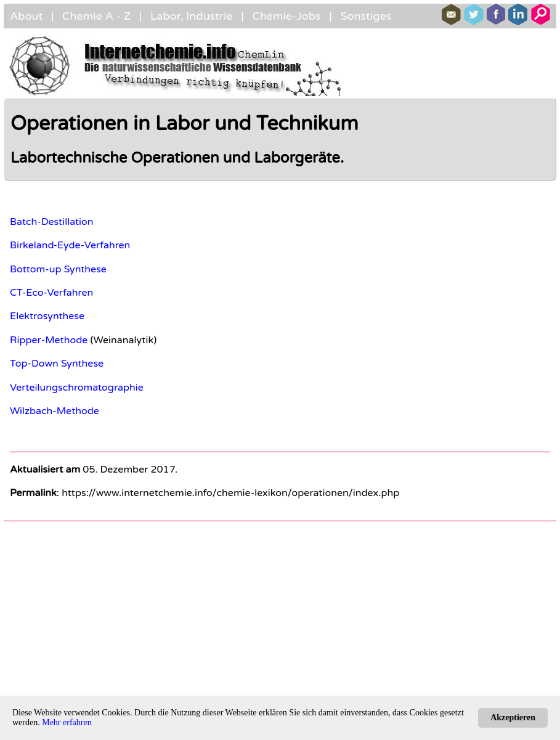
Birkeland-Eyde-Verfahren (70, 245)
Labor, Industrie (192, 16)
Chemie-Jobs (286, 16)
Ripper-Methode (49, 340)
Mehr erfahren (67, 722)
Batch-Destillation (52, 222)
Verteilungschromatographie (77, 388)
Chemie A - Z (96, 16)
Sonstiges (366, 16)
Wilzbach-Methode (55, 411)
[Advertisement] (280, 614)
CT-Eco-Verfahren (51, 293)
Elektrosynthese (47, 316)
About (26, 16)
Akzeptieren (513, 718)
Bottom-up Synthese (58, 269)
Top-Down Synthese (57, 364)
